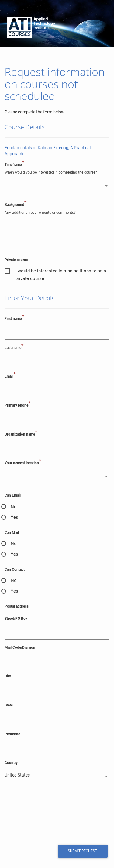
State (9, 705)
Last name (14, 348)
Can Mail (12, 533)
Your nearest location (23, 463)
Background (16, 204)
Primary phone (17, 405)
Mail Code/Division (20, 647)
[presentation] (46, 824)
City (8, 676)
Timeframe (14, 165)
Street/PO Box (16, 619)
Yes (14, 517)
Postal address (17, 606)
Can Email (13, 495)
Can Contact (15, 569)
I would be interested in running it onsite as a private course (61, 271)
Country (11, 763)
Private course (16, 260)
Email (10, 376)
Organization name (21, 434)
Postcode (12, 734)
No (14, 507)
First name (14, 319)
